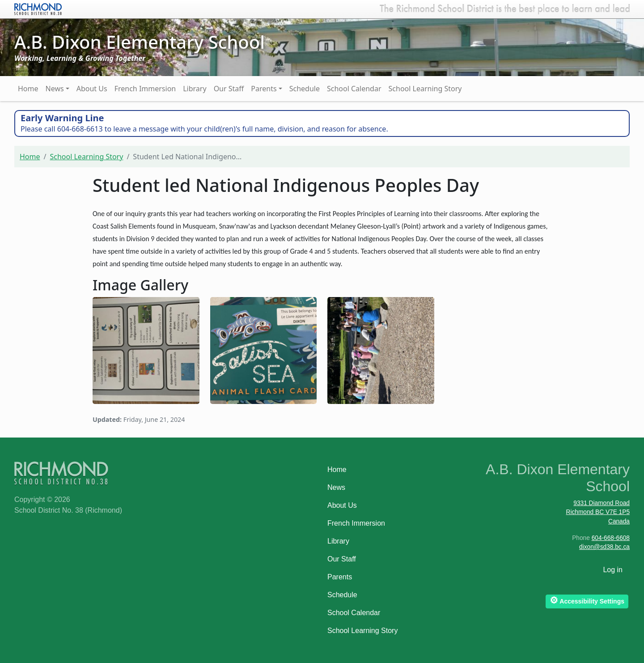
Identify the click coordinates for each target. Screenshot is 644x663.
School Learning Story (425, 89)
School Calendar (354, 89)
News (55, 89)
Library (195, 89)
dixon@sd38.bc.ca (604, 547)
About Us (92, 89)
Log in (613, 570)
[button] (146, 349)
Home (28, 89)
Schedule (305, 89)
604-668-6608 (611, 538)
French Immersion (145, 89)
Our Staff (229, 89)
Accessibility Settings (587, 600)
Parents (264, 89)
